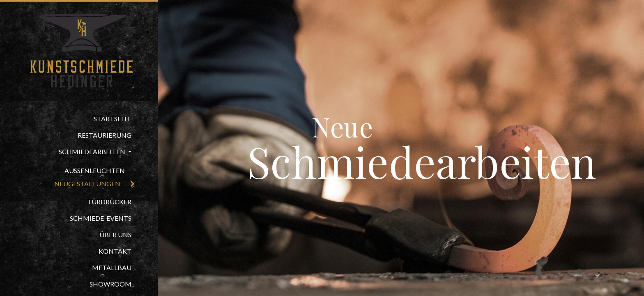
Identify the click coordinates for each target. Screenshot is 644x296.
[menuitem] (79, 119)
